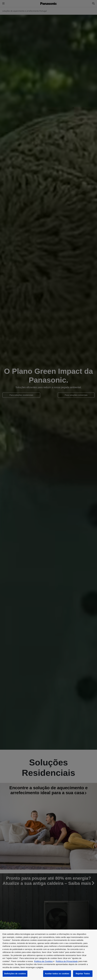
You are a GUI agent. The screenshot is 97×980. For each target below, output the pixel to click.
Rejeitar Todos (83, 974)
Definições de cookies (15, 974)
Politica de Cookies (43, 961)
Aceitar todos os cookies (57, 974)
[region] (48, 955)
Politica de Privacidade (67, 961)
